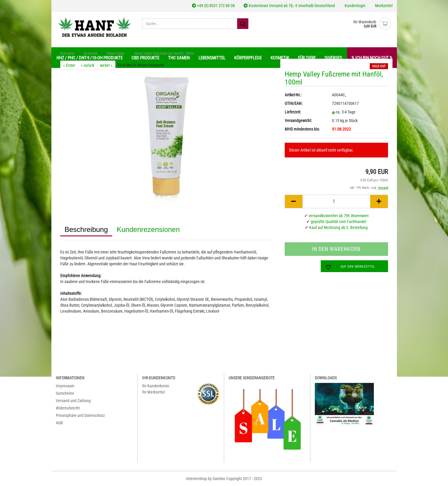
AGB (59, 423)
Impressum (65, 386)
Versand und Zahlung (73, 401)
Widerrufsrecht (68, 408)
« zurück (88, 65)
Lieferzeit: (293, 112)
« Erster (69, 65)
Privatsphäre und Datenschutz (80, 415)
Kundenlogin (355, 6)
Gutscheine (65, 393)
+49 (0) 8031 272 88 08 (213, 6)
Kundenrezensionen (148, 229)
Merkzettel (383, 6)
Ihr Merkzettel (153, 392)
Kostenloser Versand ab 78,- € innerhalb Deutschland (289, 6)
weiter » (106, 65)
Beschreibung (86, 229)
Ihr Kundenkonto (156, 386)
